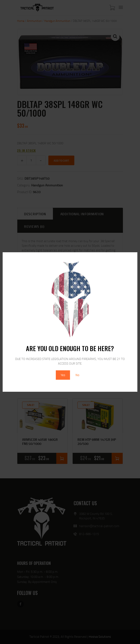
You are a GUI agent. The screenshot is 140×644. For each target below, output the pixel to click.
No (77, 375)
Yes (63, 375)
